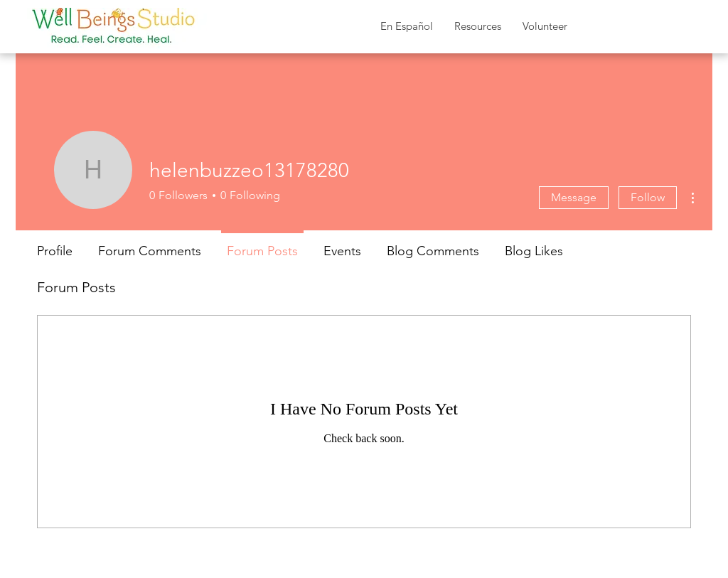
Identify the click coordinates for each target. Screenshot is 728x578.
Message (574, 197)
